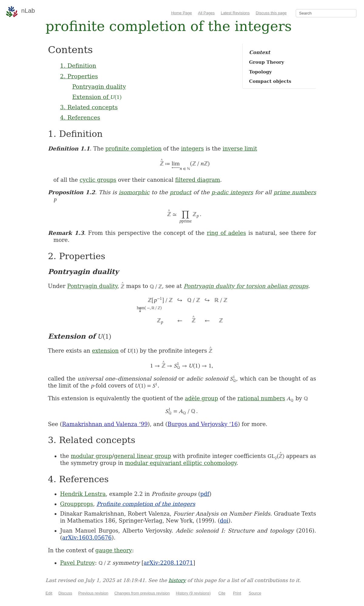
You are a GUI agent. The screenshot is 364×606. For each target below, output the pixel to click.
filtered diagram (198, 180)
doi (224, 521)
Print (237, 593)
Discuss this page (271, 13)
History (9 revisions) (193, 593)
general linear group (143, 456)
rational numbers (261, 398)
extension (105, 351)
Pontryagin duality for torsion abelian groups (246, 286)
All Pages (206, 13)
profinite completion (133, 149)
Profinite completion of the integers (146, 504)
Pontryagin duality (99, 86)
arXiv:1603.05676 (87, 538)
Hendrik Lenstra (83, 494)
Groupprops (77, 504)
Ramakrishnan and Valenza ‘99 (105, 424)
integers (192, 149)
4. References (80, 117)
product (180, 192)
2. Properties (79, 76)
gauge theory (114, 550)
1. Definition (78, 66)
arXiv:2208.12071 (169, 563)
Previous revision (93, 593)
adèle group (202, 398)
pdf (205, 494)
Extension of (97, 97)
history (177, 580)
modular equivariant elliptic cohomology (181, 463)
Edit (49, 593)
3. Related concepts (89, 107)
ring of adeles (226, 233)
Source (255, 593)
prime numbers (295, 192)
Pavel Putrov (78, 563)
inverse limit (240, 149)
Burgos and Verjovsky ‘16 (203, 424)
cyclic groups (98, 180)
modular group (91, 456)
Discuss (65, 593)
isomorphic (134, 192)
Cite (222, 593)
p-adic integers (232, 192)
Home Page (182, 13)
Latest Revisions (235, 13)
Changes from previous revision (142, 593)
